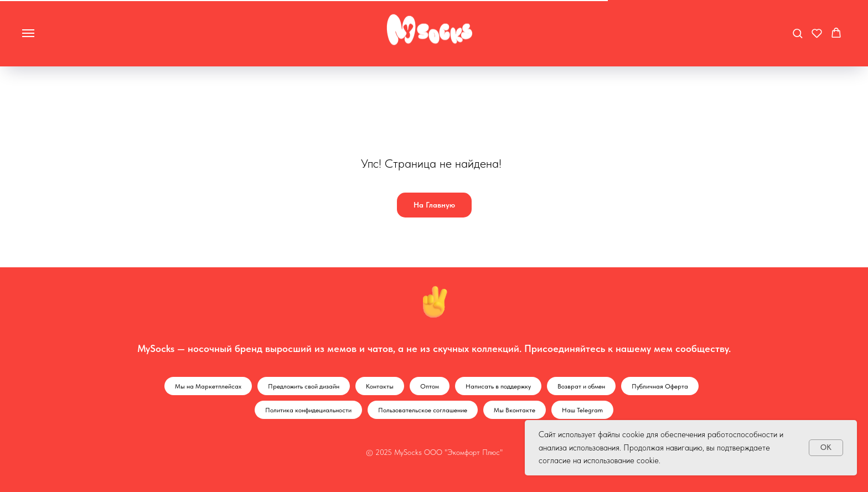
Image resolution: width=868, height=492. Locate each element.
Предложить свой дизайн (304, 386)
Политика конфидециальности (308, 410)
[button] (797, 33)
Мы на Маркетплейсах (208, 386)
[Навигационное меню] (28, 33)
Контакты (380, 386)
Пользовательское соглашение (423, 410)
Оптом (430, 386)
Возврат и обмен (581, 386)
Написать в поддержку (498, 386)
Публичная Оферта (660, 386)
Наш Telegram (582, 410)
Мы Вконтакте (515, 410)
